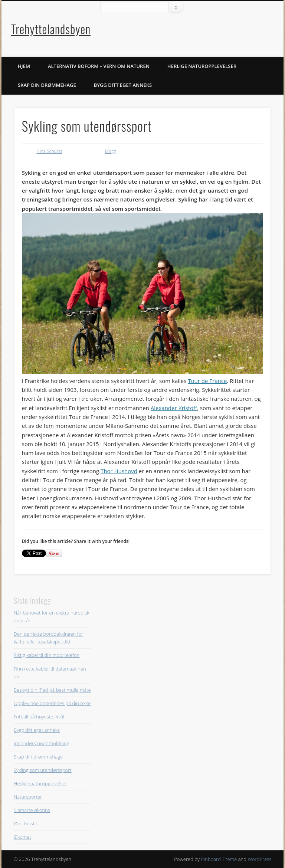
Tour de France (207, 381)
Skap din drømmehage (47, 85)
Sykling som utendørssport (43, 770)
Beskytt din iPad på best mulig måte (52, 690)
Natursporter (28, 797)
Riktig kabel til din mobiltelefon (47, 655)
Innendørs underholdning (42, 743)
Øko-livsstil (25, 823)
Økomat (22, 837)
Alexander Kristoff (174, 408)
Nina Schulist (49, 151)
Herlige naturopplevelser (202, 66)
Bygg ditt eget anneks (123, 85)
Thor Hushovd (119, 471)
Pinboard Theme (219, 859)
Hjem (24, 66)
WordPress (259, 859)
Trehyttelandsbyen (51, 29)
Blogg (111, 151)
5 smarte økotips (32, 810)
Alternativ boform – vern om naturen (99, 66)
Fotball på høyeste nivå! (39, 717)
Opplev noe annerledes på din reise (52, 703)
